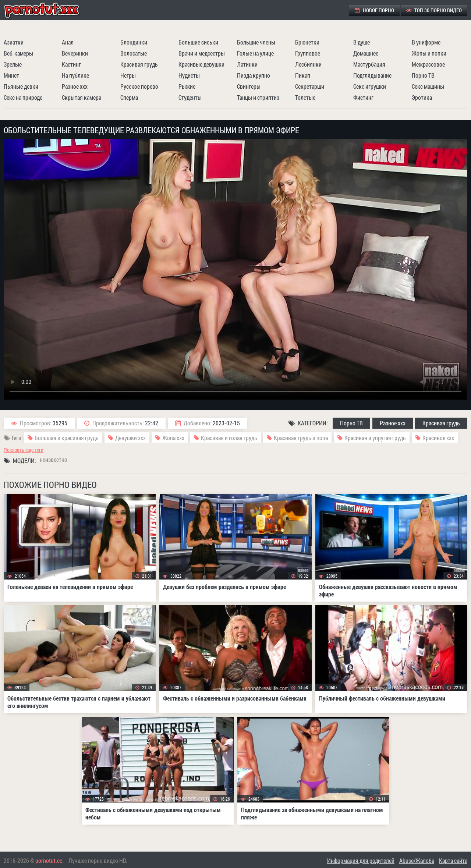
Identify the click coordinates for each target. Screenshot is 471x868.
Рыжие (187, 86)
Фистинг (363, 97)
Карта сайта (453, 860)
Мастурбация (369, 64)
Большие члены (256, 42)
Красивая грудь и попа (301, 438)
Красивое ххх (438, 438)
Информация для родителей (361, 860)
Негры (128, 75)
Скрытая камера (82, 97)
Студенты (190, 97)
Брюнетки (307, 42)
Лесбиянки (308, 64)
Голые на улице (255, 53)
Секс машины (428, 86)
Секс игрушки (370, 86)
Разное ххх (75, 86)
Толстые (305, 97)
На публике (75, 75)
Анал (68, 42)
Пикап (303, 75)
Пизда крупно (254, 75)
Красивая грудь (139, 64)
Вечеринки (75, 53)
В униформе (426, 42)
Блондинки (134, 42)
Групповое (308, 53)
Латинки (247, 64)
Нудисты (189, 75)
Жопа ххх (173, 438)
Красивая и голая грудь (229, 438)
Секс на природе (23, 97)
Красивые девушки (201, 64)
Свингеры (249, 86)
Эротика (422, 97)
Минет (11, 75)
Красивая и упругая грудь (375, 438)
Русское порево (139, 86)
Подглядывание (372, 75)
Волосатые (134, 53)
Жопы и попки (429, 53)
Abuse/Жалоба (417, 860)
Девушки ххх (130, 438)
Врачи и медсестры (202, 53)
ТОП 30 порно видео (434, 10)
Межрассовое (428, 64)
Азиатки (14, 42)
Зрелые (13, 64)
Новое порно (374, 10)
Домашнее (366, 53)
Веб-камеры (18, 53)
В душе (362, 42)
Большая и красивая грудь (67, 438)
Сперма (129, 97)
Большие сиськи (198, 42)
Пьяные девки (21, 86)
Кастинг (71, 64)
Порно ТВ (423, 75)
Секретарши (310, 86)
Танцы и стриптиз (258, 97)
